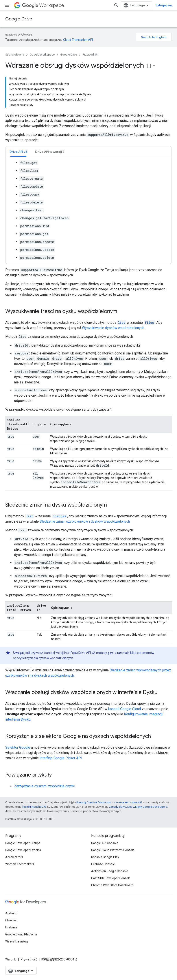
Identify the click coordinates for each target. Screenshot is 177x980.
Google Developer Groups (23, 843)
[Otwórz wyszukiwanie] (116, 5)
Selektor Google (18, 747)
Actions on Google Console (110, 871)
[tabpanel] (88, 210)
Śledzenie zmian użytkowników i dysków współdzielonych (85, 521)
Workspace (43, 5)
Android (11, 913)
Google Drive (19, 19)
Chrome (11, 920)
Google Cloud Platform (21, 934)
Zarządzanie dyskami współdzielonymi (44, 786)
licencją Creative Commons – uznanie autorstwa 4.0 (109, 802)
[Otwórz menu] (7, 5)
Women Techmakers (20, 864)
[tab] (18, 152)
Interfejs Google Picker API (61, 758)
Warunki (11, 959)
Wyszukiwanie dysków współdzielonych (113, 328)
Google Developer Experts (23, 850)
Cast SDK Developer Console (111, 878)
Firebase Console (103, 864)
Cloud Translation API (78, 40)
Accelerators (14, 857)
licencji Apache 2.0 (34, 807)
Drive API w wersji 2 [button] (50, 152)
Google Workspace (42, 55)
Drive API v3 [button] (18, 152)
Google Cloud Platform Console (113, 850)
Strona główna (15, 55)
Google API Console (105, 843)
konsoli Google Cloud (124, 709)
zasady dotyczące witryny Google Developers (138, 807)
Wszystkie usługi (17, 941)
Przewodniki (90, 55)
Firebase (11, 927)
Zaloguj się (164, 5)
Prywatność (29, 959)
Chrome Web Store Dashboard (112, 885)
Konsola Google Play (105, 857)
